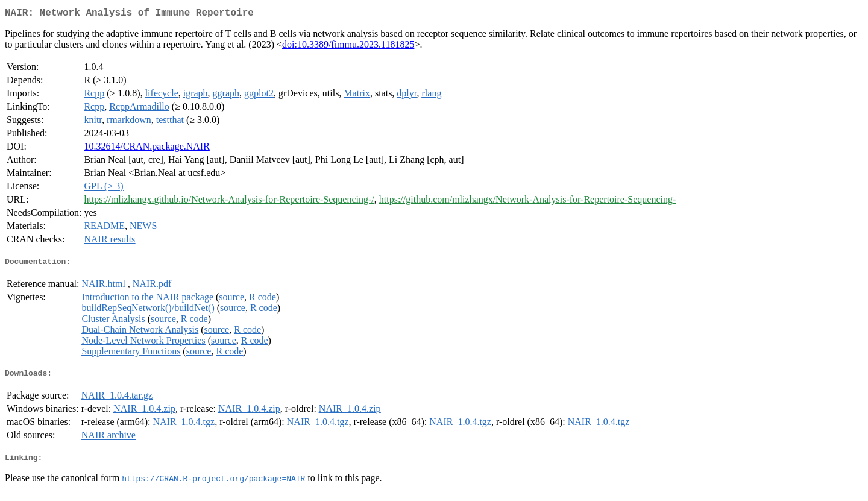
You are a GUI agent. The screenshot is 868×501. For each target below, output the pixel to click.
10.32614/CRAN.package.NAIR (146, 149)
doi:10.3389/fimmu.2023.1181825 (348, 47)
